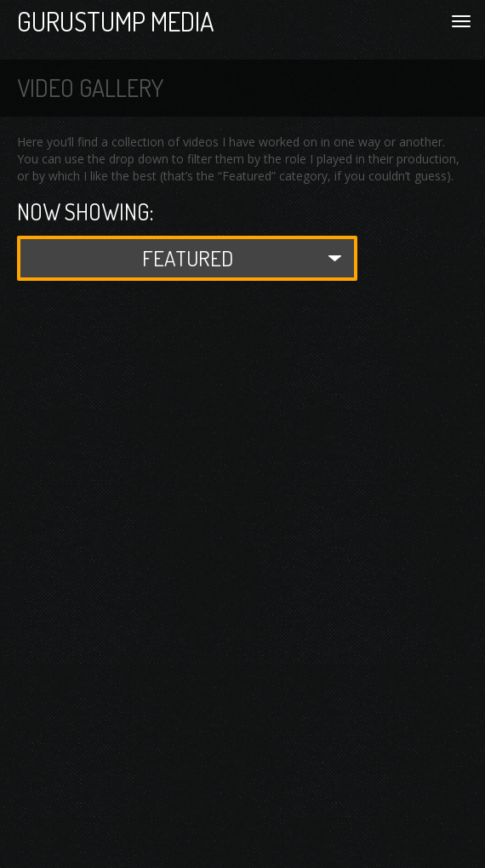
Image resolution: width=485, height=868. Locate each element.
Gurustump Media (116, 21)
